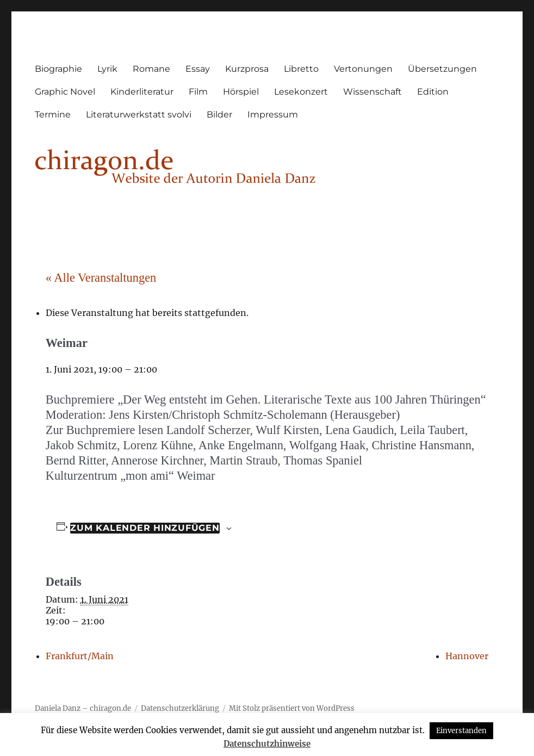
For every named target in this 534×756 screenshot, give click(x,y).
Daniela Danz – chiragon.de (83, 708)
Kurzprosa (247, 69)
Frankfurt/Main (80, 656)
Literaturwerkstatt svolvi (139, 114)
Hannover (467, 656)
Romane (151, 69)
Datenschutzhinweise (267, 744)
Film (198, 92)
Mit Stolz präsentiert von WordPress (292, 708)
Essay (198, 69)
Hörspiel (241, 92)
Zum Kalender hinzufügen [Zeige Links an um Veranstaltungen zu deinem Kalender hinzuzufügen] (145, 528)
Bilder (219, 114)
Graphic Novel (65, 92)
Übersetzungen (442, 69)
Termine (53, 114)
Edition (433, 92)
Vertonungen (363, 69)
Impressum (273, 114)
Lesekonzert (301, 92)
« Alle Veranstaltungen (101, 278)
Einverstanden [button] (461, 731)
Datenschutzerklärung (180, 708)
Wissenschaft (372, 92)
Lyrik (107, 69)
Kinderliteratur (142, 92)
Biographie (58, 69)
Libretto (301, 69)
